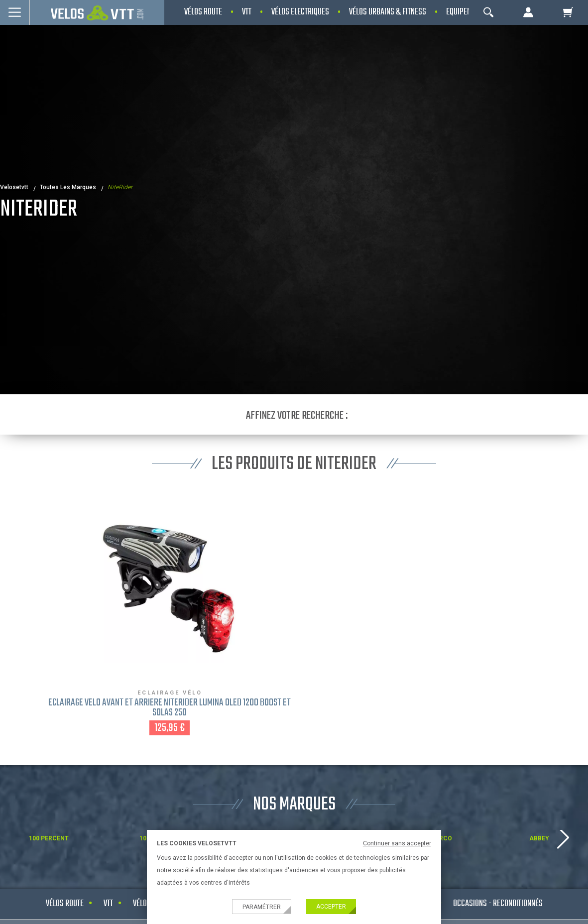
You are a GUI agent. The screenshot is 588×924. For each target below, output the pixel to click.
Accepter (331, 907)
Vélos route (65, 904)
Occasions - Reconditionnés (498, 904)
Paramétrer (262, 907)
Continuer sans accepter (397, 843)
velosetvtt (14, 187)
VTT (108, 904)
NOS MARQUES (294, 805)
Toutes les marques (68, 187)
